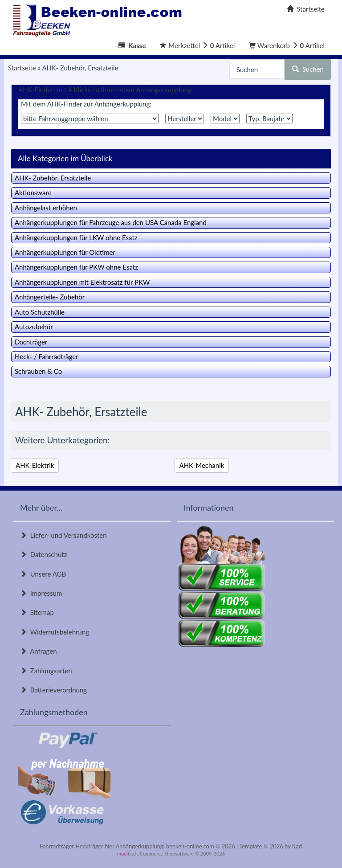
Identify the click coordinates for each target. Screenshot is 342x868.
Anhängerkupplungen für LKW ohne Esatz (76, 237)
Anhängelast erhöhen (46, 208)
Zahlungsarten (46, 671)
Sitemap (37, 612)
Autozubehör (34, 327)
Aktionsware (33, 192)
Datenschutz (43, 554)
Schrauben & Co (38, 371)
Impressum (41, 593)
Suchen (308, 69)
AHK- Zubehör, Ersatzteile (53, 178)
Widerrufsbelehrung (55, 632)
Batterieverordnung (53, 690)
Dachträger (31, 342)
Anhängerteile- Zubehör (50, 297)
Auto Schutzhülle (40, 312)
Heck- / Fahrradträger (47, 356)
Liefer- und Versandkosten (63, 535)
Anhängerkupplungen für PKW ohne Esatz (76, 267)
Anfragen (39, 651)
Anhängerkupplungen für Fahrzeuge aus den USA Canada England (111, 222)
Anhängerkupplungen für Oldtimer (65, 252)
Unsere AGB (43, 574)
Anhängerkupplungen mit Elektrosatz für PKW (82, 282)
